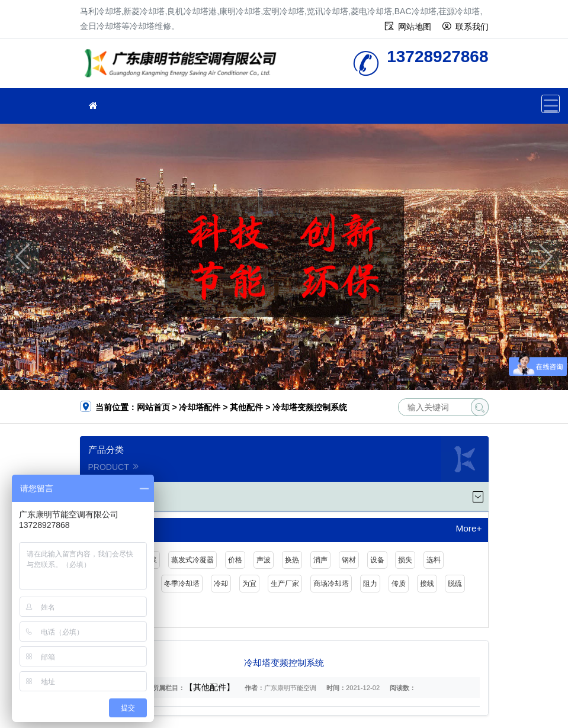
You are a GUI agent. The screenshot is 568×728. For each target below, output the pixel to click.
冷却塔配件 (200, 407)
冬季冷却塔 (182, 584)
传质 (399, 584)
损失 (405, 560)
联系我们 (472, 27)
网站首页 (153, 407)
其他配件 (246, 407)
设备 (377, 560)
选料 (434, 560)
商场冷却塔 (331, 584)
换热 (292, 560)
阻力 (370, 584)
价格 (235, 560)
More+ (468, 529)
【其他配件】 (210, 687)
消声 (320, 560)
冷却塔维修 (184, 67)
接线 (427, 584)
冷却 (221, 584)
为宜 (249, 584)
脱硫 (455, 584)
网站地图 (415, 27)
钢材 (349, 560)
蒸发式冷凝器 (192, 560)
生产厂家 (285, 584)
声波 (264, 560)
